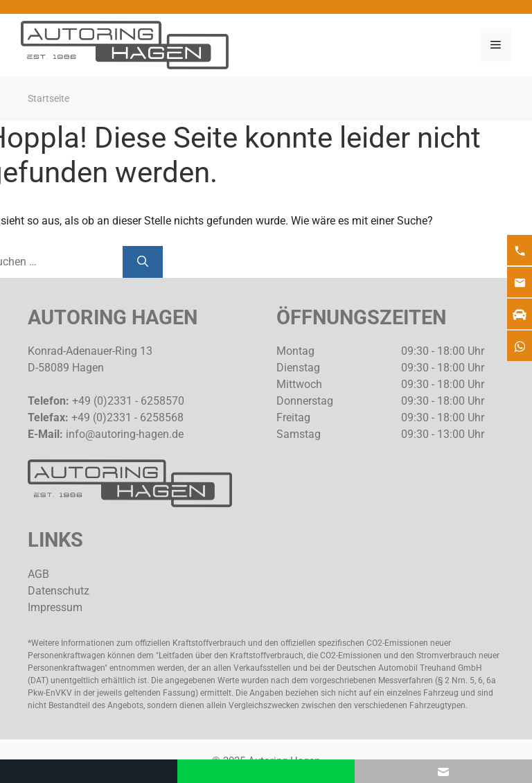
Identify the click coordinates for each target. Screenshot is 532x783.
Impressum (55, 607)
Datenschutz (59, 591)
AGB (38, 574)
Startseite (48, 98)
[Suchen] (143, 262)
